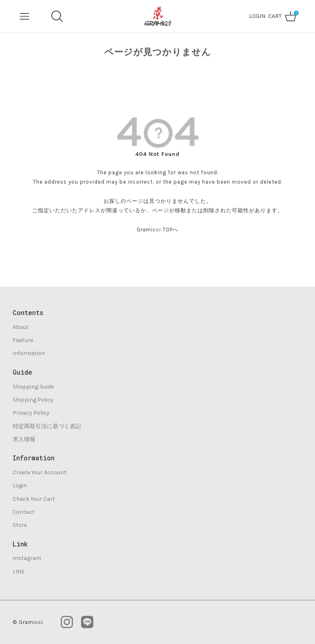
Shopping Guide (33, 387)
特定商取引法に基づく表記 (47, 426)
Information (29, 353)
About (21, 327)
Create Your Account (40, 472)
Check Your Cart (34, 499)
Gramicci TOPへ (157, 230)
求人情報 (24, 439)
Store (20, 525)
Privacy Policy (31, 413)
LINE (19, 572)
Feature (23, 340)
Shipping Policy (33, 400)
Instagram (27, 558)
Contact (24, 512)
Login (20, 485)
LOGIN (257, 16)
